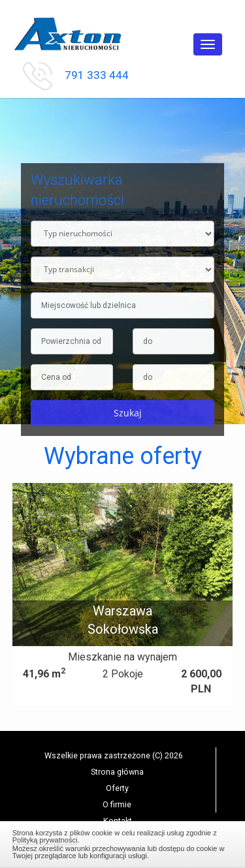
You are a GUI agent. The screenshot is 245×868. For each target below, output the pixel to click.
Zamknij (123, 843)
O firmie (117, 804)
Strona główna (117, 772)
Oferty (117, 788)
